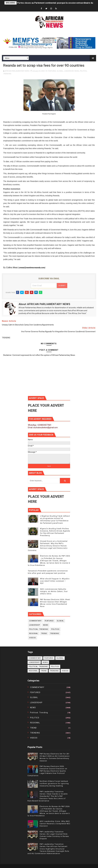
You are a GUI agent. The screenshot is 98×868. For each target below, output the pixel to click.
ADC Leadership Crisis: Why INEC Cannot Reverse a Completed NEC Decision (55, 824)
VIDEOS (32, 638)
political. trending (39, 629)
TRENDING (7, 74)
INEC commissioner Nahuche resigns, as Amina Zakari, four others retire (54, 591)
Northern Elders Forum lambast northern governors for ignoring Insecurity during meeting (54, 783)
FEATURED (52, 71)
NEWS (77, 71)
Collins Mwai (12, 268)
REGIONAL (34, 633)
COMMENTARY (35, 621)
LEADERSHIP (69, 71)
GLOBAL (60, 71)
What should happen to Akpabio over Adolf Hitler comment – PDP (55, 581)
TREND (44, 633)
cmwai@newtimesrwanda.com (32, 268)
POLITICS (83, 71)
